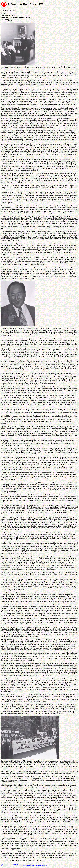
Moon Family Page (29, 865)
